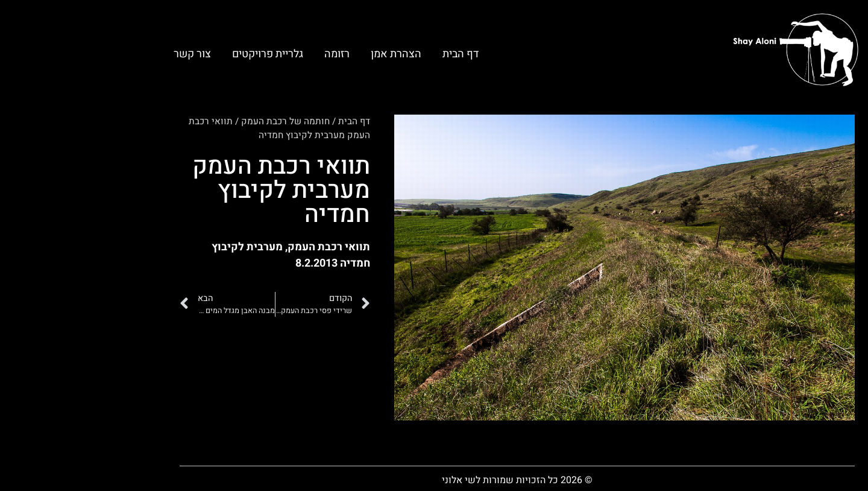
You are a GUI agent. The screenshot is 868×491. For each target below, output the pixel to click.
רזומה (254, 54)
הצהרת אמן (313, 54)
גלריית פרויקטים (184, 54)
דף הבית (377, 54)
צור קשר (109, 54)
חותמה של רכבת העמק (202, 121)
